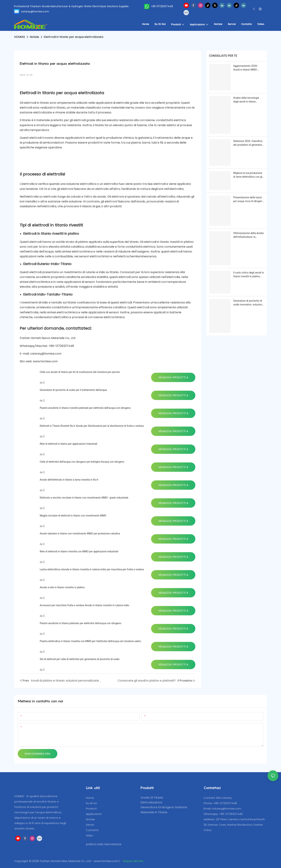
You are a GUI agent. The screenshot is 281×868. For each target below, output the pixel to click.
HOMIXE (20, 37)
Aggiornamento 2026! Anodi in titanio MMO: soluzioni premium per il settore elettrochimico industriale (247, 68)
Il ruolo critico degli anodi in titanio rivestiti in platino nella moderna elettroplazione (249, 275)
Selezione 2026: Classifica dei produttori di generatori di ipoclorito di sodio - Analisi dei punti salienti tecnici (248, 143)
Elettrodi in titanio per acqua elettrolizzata (73, 37)
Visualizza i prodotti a (173, 377)
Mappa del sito (133, 861)
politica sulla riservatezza (104, 844)
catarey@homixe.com (226, 809)
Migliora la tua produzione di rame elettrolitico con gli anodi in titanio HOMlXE (248, 175)
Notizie (34, 37)
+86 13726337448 (158, 6)
